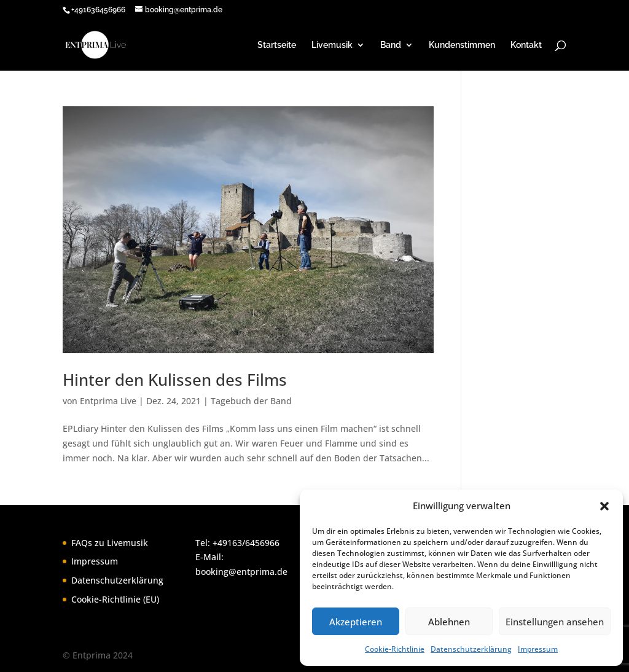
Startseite (277, 45)
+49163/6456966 (246, 543)
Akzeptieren (356, 622)
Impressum (538, 649)
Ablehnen (449, 622)
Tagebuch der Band (251, 401)
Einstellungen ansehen (555, 622)
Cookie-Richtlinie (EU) (115, 599)
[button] (604, 506)
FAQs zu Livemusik (110, 543)
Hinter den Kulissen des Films (175, 380)
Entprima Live (108, 401)
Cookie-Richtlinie (395, 649)
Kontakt (526, 45)
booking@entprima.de (241, 572)
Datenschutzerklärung (471, 649)
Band (391, 45)
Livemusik (332, 45)
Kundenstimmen (462, 45)
